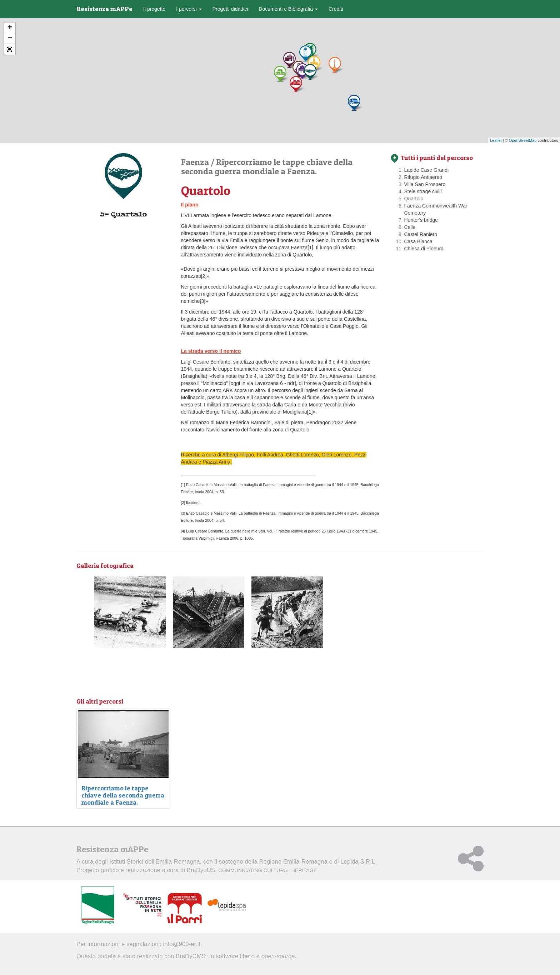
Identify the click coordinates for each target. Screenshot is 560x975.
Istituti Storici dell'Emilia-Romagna (154, 862)
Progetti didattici (230, 9)
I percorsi (189, 9)
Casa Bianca (418, 241)
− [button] (10, 39)
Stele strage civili (423, 191)
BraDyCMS (191, 956)
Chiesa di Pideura (424, 249)
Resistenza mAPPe (104, 9)
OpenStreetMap (523, 140)
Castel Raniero (421, 234)
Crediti (336, 9)
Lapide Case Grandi (427, 170)
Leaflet (496, 140)
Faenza (196, 162)
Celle (410, 227)
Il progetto (154, 9)
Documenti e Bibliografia (288, 9)
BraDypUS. (252, 870)
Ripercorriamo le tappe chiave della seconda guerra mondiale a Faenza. (267, 167)
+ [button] (10, 28)
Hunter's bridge (421, 220)
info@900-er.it (182, 944)
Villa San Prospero (425, 184)
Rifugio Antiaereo (423, 177)
